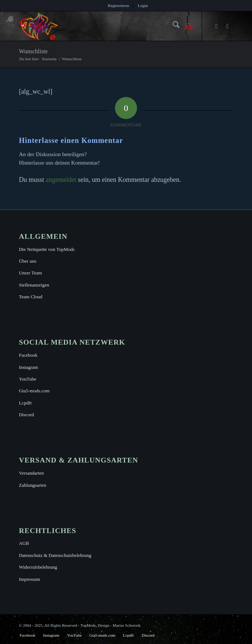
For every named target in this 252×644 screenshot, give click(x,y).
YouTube (27, 379)
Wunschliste (33, 51)
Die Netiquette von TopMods (47, 249)
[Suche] (172, 26)
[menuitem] (118, 6)
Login (143, 6)
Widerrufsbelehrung (38, 567)
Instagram (28, 367)
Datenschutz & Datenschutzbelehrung (55, 555)
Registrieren (118, 6)
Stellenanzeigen (34, 285)
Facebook (28, 355)
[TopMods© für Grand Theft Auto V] (104, 26)
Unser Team (30, 273)
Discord (26, 415)
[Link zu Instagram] (228, 26)
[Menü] (189, 26)
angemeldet (61, 180)
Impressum (29, 579)
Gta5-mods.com (34, 391)
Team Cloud (30, 297)
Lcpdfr (25, 403)
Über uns (27, 261)
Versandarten (31, 473)
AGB (24, 543)
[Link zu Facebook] (217, 26)
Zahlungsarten (32, 485)
